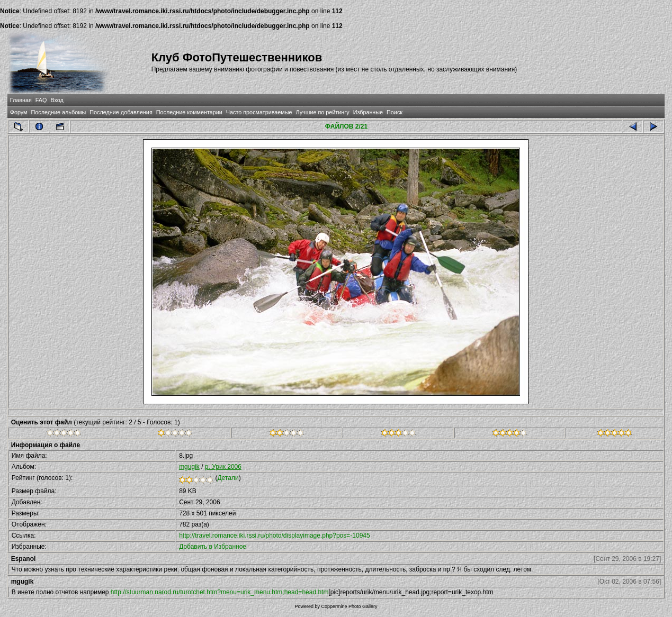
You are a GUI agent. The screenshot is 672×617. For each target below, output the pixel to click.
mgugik (189, 467)
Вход (57, 100)
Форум (19, 112)
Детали (228, 478)
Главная (21, 100)
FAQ (41, 100)
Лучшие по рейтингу (323, 112)
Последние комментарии (189, 112)
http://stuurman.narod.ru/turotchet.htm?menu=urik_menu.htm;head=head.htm (220, 592)
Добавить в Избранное (213, 547)
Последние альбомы (58, 112)
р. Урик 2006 (223, 467)
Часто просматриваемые (259, 112)
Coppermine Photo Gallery (349, 606)
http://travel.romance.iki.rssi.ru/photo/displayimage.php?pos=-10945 (275, 536)
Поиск (395, 112)
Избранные (368, 112)
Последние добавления (121, 112)
